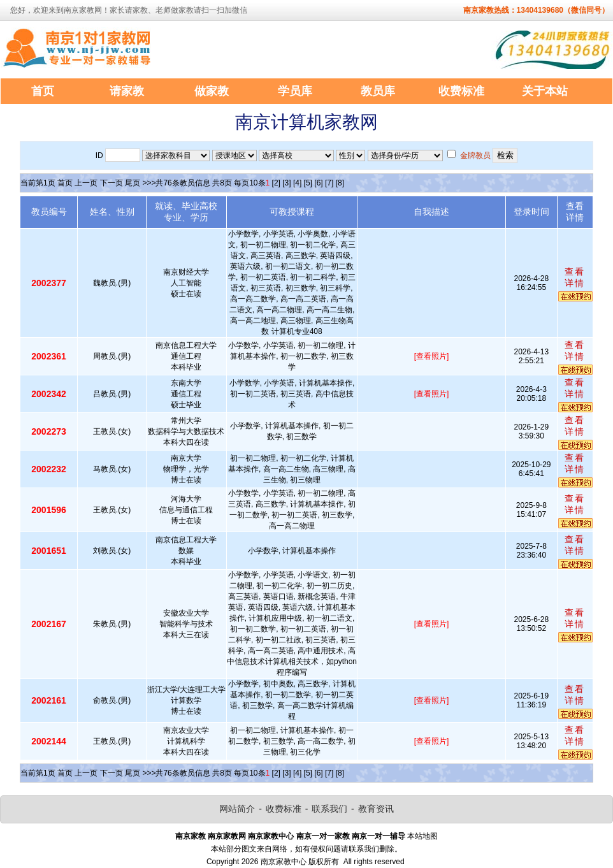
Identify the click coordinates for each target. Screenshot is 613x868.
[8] (340, 183)
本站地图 (422, 836)
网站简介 (237, 809)
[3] (286, 183)
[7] (329, 183)
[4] (297, 183)
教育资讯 (376, 809)
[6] (318, 183)
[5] (308, 183)
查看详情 (575, 277)
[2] (276, 183)
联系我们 (329, 809)
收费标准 (284, 809)
